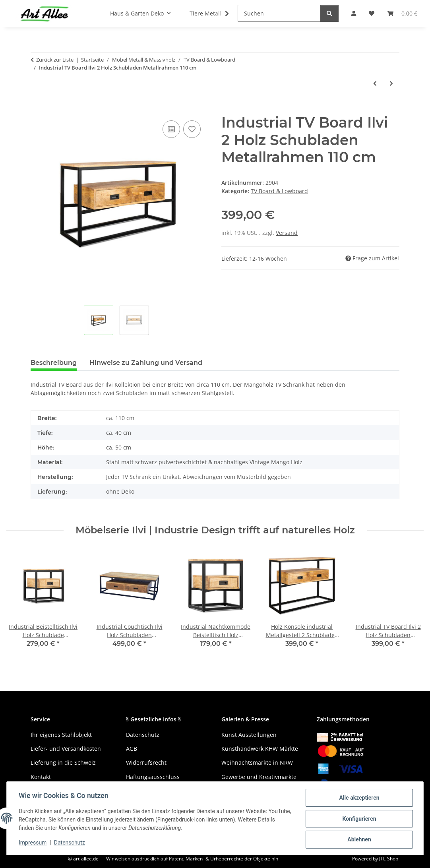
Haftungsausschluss (153, 777)
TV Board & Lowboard (279, 191)
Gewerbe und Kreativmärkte (259, 777)
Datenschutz (70, 843)
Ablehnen (358, 840)
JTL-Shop (389, 859)
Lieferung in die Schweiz (63, 762)
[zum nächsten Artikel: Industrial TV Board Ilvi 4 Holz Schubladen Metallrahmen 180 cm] (391, 83)
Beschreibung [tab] (54, 363)
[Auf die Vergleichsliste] (171, 129)
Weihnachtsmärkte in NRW (257, 762)
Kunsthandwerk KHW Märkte (260, 749)
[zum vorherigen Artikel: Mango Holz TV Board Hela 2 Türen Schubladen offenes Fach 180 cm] (375, 83)
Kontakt (41, 777)
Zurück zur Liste (55, 60)
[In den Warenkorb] (37, 110)
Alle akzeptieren (358, 798)
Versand (287, 233)
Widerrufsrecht (146, 762)
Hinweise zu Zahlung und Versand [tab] (146, 363)
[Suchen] (279, 13)
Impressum (33, 843)
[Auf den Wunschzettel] (192, 129)
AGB (132, 749)
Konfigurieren (358, 819)
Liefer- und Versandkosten (66, 749)
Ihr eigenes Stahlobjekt (61, 735)
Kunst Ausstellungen (249, 735)
